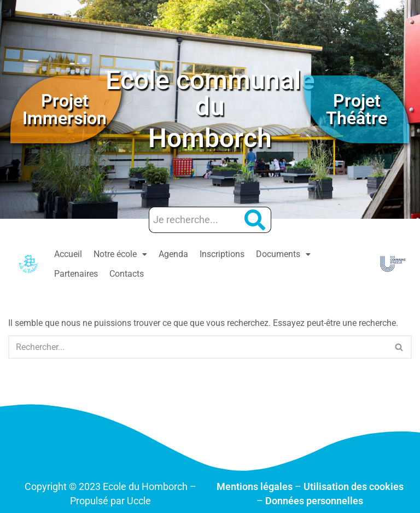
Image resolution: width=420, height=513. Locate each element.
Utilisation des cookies (354, 486)
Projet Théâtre (357, 109)
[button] (120, 254)
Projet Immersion (65, 109)
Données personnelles (314, 501)
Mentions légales (255, 486)
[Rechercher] (198, 347)
